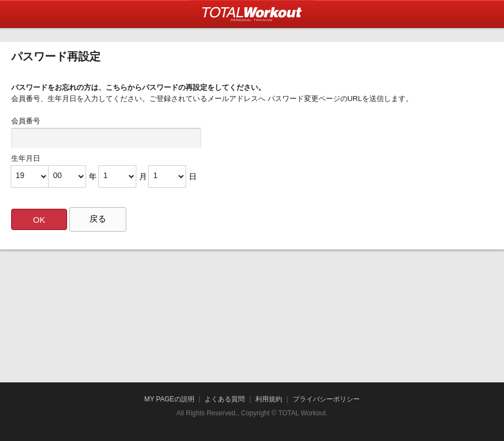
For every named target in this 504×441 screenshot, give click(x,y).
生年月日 (26, 158)
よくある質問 (225, 399)
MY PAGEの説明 (169, 399)
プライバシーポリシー (326, 399)
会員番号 (26, 121)
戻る (98, 219)
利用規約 (269, 399)
